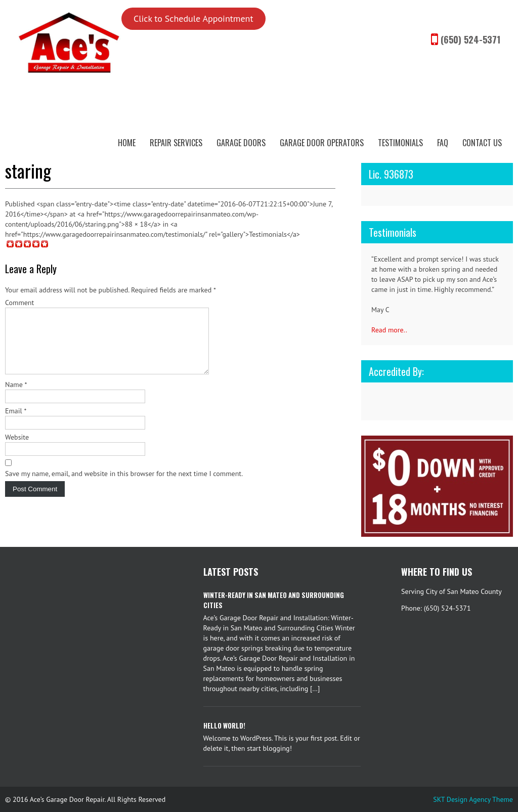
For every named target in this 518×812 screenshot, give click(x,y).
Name (16, 397)
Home (127, 143)
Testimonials (400, 143)
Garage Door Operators (322, 143)
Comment (19, 303)
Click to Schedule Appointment (193, 18)
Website (17, 449)
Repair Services (176, 143)
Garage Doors (241, 143)
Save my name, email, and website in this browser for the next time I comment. (124, 486)
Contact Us (482, 143)
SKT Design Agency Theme (473, 799)
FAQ (443, 143)
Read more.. (389, 330)
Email (16, 423)
